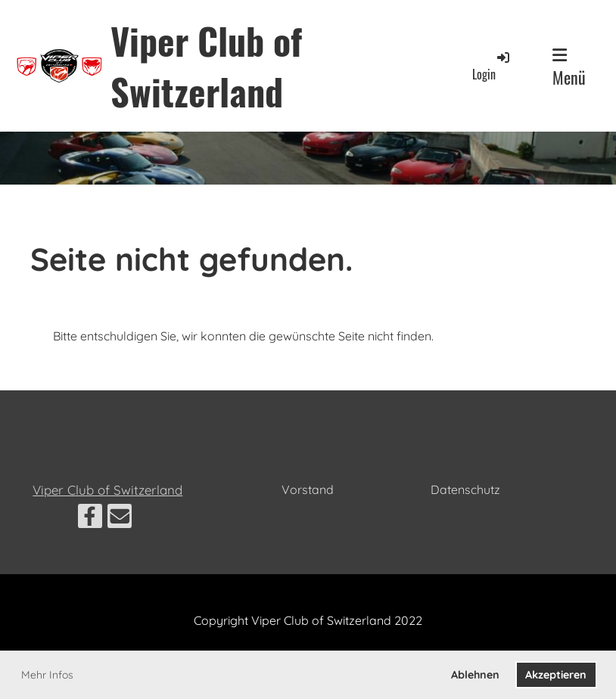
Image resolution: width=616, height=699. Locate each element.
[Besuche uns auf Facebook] (90, 519)
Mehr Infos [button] (47, 675)
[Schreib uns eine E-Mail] (120, 519)
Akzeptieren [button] (556, 675)
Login (492, 66)
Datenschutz (465, 489)
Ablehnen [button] (475, 675)
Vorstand (308, 489)
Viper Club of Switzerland (206, 66)
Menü (569, 68)
